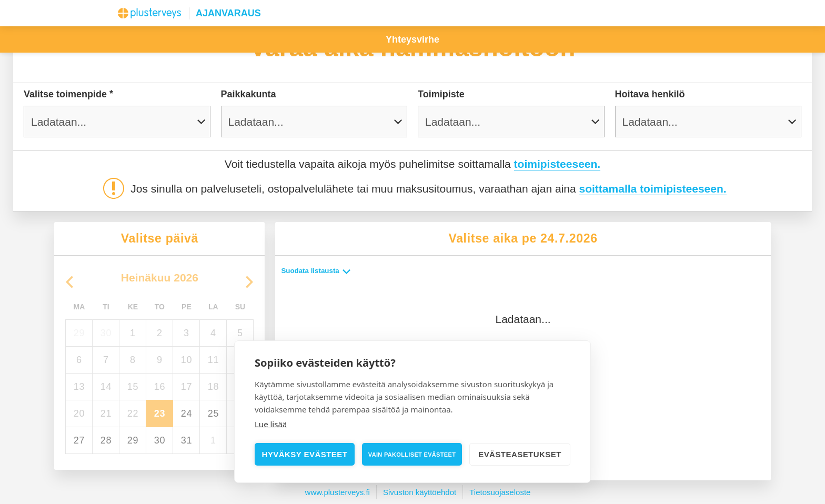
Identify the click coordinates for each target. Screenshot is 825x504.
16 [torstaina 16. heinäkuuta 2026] (160, 387)
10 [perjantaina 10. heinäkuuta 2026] (187, 360)
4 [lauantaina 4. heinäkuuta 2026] (213, 333)
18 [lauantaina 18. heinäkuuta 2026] (213, 387)
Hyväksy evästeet (305, 454)
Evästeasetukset (520, 454)
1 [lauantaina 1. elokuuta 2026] (213, 440)
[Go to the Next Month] (249, 282)
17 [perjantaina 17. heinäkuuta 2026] (187, 387)
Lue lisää (271, 424)
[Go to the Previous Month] (69, 282)
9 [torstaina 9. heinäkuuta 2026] (160, 360)
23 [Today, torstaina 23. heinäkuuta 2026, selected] (160, 414)
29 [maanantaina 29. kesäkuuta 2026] (79, 333)
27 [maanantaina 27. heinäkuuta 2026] (79, 440)
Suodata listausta (316, 271)
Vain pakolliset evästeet (412, 455)
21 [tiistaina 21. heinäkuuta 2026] (106, 414)
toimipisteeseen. (557, 164)
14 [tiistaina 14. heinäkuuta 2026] (106, 387)
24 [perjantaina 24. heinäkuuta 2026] (187, 414)
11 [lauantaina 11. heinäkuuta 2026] (213, 360)
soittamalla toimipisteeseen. (653, 189)
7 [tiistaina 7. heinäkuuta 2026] (106, 360)
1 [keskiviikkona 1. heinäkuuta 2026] (133, 333)
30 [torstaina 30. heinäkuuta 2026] (160, 440)
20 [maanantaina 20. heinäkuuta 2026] (79, 414)
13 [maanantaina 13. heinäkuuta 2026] (79, 387)
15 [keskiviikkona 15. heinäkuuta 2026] (133, 387)
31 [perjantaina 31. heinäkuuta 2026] (187, 440)
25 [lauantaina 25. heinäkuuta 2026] (213, 414)
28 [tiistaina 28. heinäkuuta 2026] (106, 440)
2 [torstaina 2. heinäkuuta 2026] (160, 333)
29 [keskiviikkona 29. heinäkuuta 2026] (133, 440)
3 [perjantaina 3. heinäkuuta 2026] (187, 333)
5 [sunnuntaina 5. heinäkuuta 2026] (240, 333)
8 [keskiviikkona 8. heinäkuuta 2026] (133, 360)
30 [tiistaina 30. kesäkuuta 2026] (106, 333)
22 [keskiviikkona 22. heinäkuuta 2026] (133, 414)
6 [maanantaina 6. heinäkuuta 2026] (79, 360)
